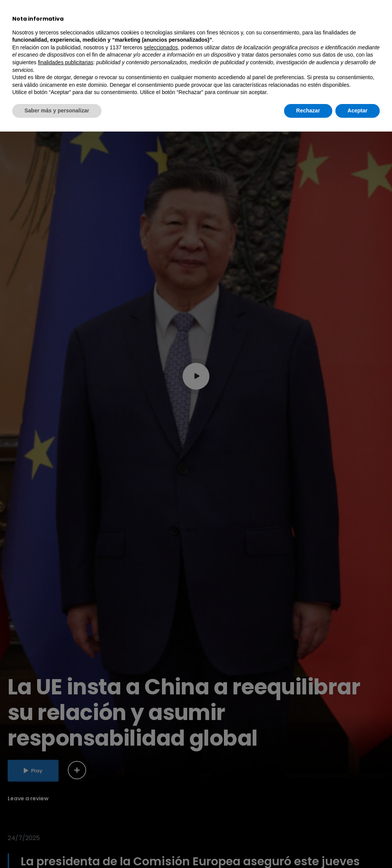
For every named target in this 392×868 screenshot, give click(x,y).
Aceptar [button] (358, 847)
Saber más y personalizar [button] (57, 847)
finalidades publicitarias (66, 799)
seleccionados (161, 784)
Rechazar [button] (308, 847)
